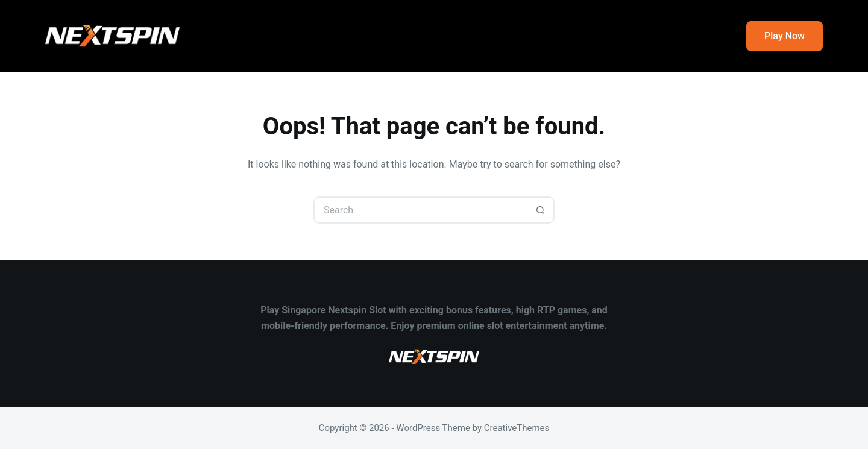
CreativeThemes (517, 428)
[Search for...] (420, 210)
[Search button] (541, 210)
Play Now (785, 36)
